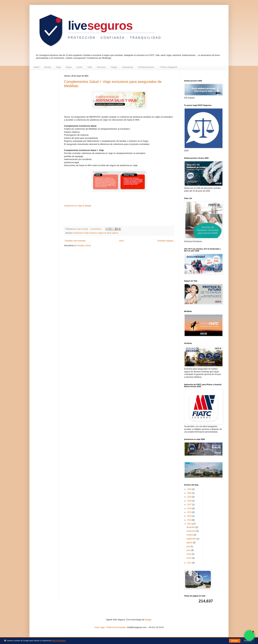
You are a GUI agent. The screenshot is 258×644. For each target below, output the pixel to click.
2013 (190, 520)
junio (189, 550)
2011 (190, 563)
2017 (190, 505)
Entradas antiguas (165, 241)
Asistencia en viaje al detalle (78, 206)
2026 (190, 489)
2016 (190, 508)
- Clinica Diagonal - (169, 67)
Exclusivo (93, 233)
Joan (79, 229)
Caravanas (128, 67)
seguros (115, 233)
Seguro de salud (105, 233)
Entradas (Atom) (84, 246)
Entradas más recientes (75, 241)
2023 (190, 497)
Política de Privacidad (116, 627)
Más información (59, 641)
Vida (90, 67)
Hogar (114, 67)
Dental (48, 67)
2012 (190, 524)
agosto (190, 543)
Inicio (122, 241)
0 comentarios (96, 229)
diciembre (191, 527)
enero (189, 558)
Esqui (69, 67)
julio (188, 546)
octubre (190, 535)
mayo (189, 554)
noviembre (191, 531)
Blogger (148, 620)
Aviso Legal (100, 627)
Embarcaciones (146, 67)
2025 (190, 493)
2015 (190, 512)
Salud (36, 67)
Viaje (58, 67)
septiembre (192, 539)
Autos (79, 67)
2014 (190, 516)
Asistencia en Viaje (81, 233)
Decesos (101, 67)
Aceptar (235, 641)
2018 (190, 501)
